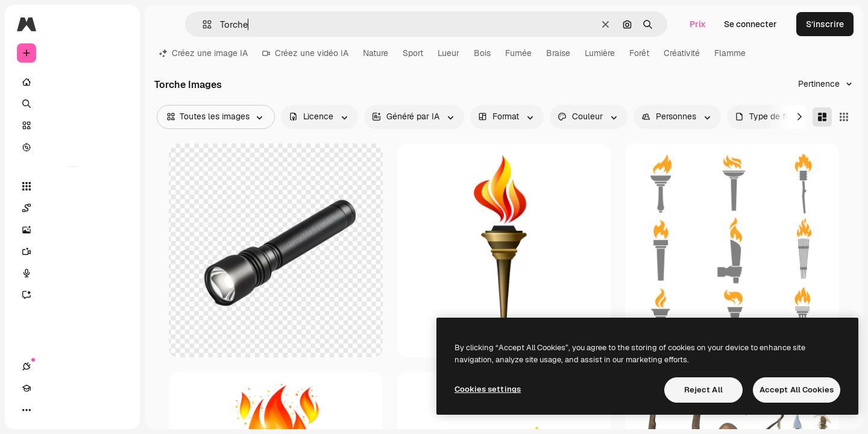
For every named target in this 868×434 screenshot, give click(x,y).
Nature (376, 53)
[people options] (677, 117)
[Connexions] (27, 410)
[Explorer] (72, 147)
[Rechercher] (72, 104)
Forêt (639, 53)
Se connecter (750, 24)
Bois (482, 53)
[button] (202, 24)
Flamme (730, 53)
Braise (558, 53)
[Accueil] (72, 82)
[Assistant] (72, 295)
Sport (413, 53)
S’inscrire (825, 24)
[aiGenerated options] (414, 117)
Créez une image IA (203, 53)
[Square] (844, 117)
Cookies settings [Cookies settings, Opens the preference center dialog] (488, 389)
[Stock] (72, 125)
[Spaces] (72, 208)
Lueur (448, 53)
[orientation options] (507, 117)
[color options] (589, 117)
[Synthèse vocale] (72, 273)
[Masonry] (822, 117)
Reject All (703, 390)
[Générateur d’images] (72, 230)
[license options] (319, 117)
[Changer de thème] (70, 410)
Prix (698, 24)
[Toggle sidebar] (118, 24)
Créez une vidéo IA (305, 53)
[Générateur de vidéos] (72, 251)
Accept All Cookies (797, 390)
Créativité (682, 53)
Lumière (600, 53)
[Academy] (48, 410)
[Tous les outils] (72, 186)
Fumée (518, 53)
